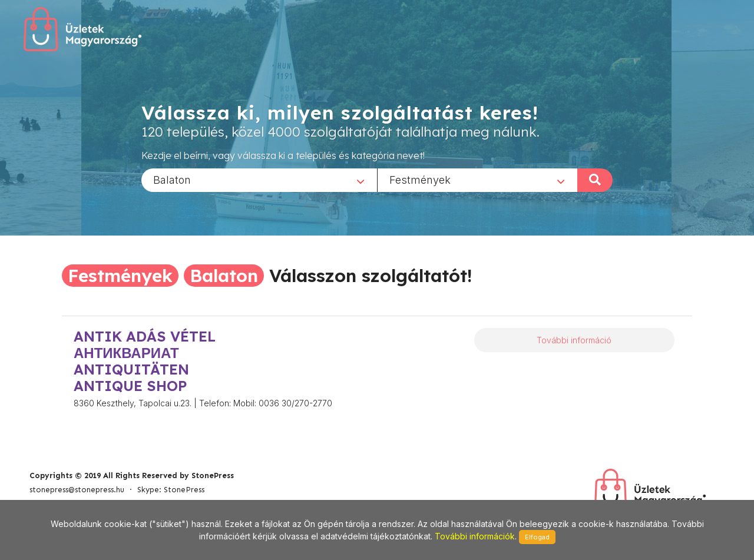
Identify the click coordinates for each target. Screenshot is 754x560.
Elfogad (537, 537)
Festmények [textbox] (420, 179)
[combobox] (259, 180)
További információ (574, 340)
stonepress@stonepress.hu (77, 490)
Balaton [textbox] (172, 179)
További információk (475, 536)
